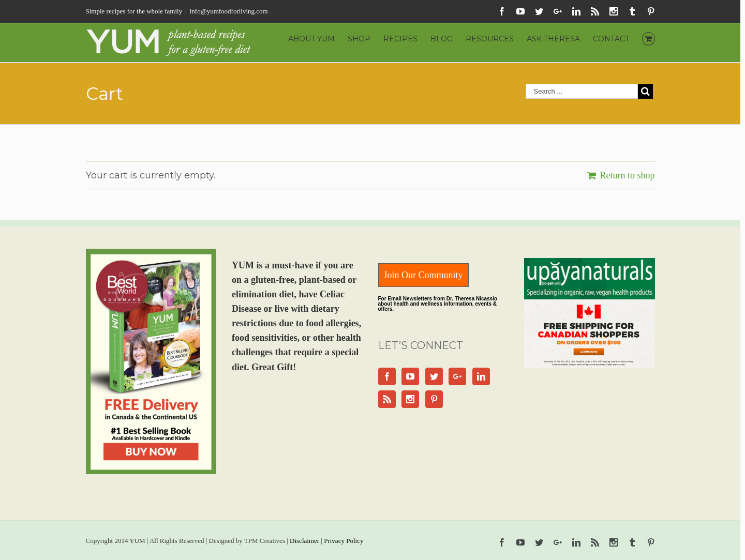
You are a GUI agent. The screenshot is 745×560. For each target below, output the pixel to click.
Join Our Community (423, 275)
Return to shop (628, 175)
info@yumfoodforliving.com (229, 11)
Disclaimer (304, 541)
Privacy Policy (344, 541)
